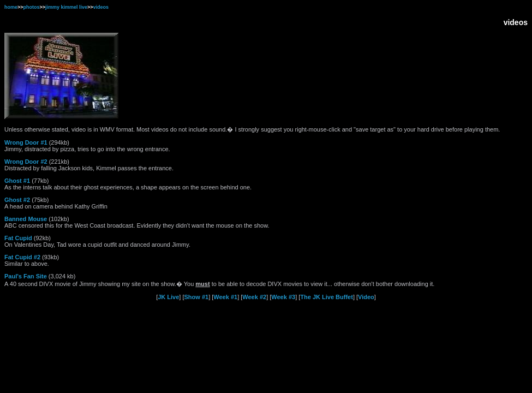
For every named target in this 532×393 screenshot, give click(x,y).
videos (101, 7)
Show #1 (197, 297)
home (11, 7)
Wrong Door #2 (26, 162)
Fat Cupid (18, 238)
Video (366, 297)
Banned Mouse (26, 219)
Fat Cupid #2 (22, 257)
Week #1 (225, 297)
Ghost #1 (17, 181)
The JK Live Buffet (327, 297)
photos (32, 7)
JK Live (168, 297)
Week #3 (283, 297)
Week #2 (254, 297)
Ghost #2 (17, 200)
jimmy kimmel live (66, 7)
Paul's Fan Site (26, 276)
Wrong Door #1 (26, 142)
